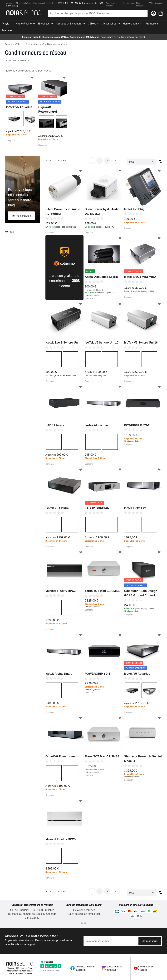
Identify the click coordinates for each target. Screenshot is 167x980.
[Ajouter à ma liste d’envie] (32, 78)
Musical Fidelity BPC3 (61, 591)
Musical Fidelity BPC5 (61, 839)
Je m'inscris (150, 941)
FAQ (151, 3)
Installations (129, 3)
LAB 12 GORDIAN (97, 508)
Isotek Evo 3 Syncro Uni (62, 342)
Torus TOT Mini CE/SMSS (102, 591)
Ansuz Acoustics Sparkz (102, 277)
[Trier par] (142, 162)
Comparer (10, 140)
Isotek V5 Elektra (57, 508)
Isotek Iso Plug (134, 209)
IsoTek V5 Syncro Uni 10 (102, 342)
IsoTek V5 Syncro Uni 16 (141, 342)
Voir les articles (21, 215)
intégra (35, 3)
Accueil (8, 44)
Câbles (19, 44)
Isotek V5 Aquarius (19, 107)
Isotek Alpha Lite (96, 425)
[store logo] (24, 13)
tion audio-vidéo (44, 3)
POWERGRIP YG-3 (98, 674)
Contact (159, 3)
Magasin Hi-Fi (12, 3)
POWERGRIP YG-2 (137, 425)
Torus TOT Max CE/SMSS (102, 756)
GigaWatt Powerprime (60, 756)
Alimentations (32, 44)
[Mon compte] (153, 13)
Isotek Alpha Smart (59, 674)
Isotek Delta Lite (135, 508)
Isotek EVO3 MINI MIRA (140, 277)
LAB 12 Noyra (55, 425)
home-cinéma (25, 3)
